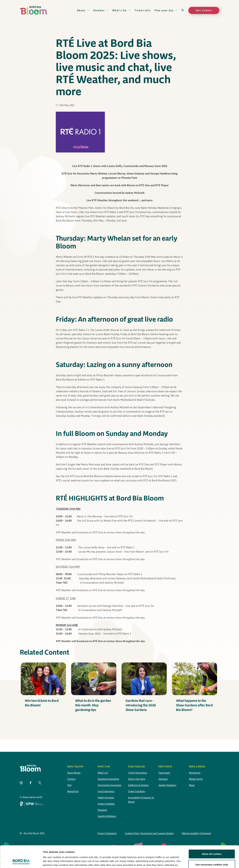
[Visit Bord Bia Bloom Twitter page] (40, 783)
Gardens (101, 10)
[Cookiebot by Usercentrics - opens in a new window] (21, 862)
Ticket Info (142, 10)
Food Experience (106, 791)
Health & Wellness (107, 816)
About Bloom (74, 773)
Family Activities (106, 798)
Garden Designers (167, 785)
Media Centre (196, 779)
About (83, 10)
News (192, 785)
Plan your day (166, 10)
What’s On (121, 10)
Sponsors (163, 779)
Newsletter (73, 791)
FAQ (69, 785)
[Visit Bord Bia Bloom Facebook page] (31, 783)
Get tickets (204, 10)
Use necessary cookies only (212, 844)
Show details (172, 862)
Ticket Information (138, 773)
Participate (164, 773)
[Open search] (183, 10)
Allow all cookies (212, 833)
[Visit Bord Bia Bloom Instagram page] (21, 783)
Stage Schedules (106, 804)
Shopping (102, 810)
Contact (71, 779)
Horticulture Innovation (109, 785)
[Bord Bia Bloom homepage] (34, 10)
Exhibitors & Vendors (138, 785)
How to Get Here (137, 779)
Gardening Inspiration (108, 779)
